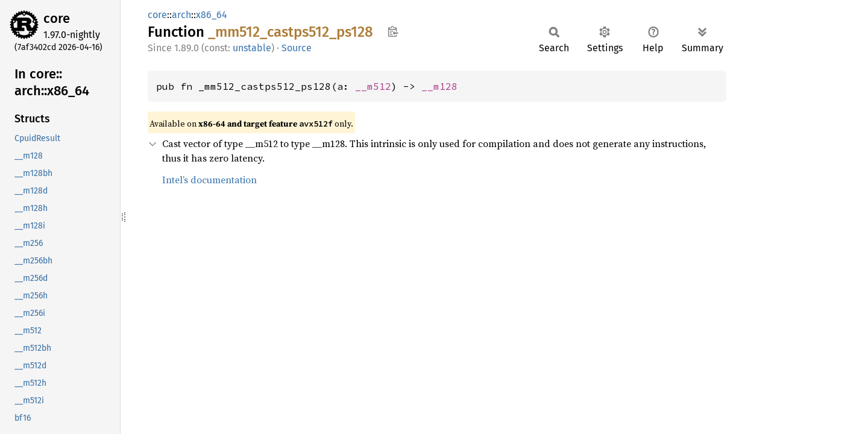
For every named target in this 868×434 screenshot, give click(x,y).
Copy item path (393, 31)
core (57, 18)
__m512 (373, 86)
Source (297, 48)
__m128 (439, 86)
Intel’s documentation (209, 180)
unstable (252, 48)
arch (181, 15)
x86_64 (212, 15)
